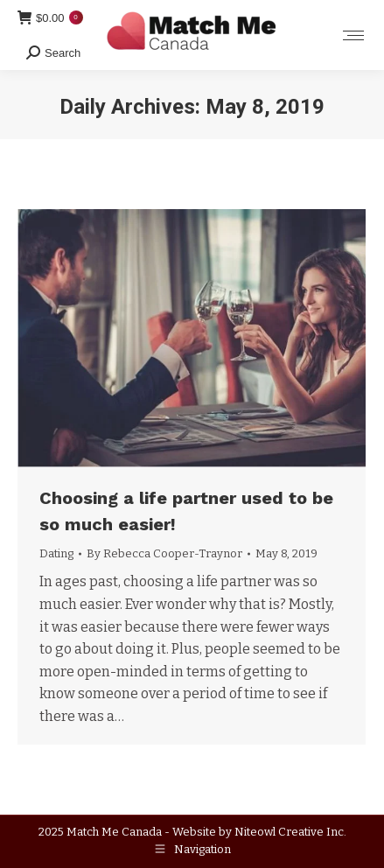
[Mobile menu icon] (353, 35)
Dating (56, 553)
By (164, 553)
